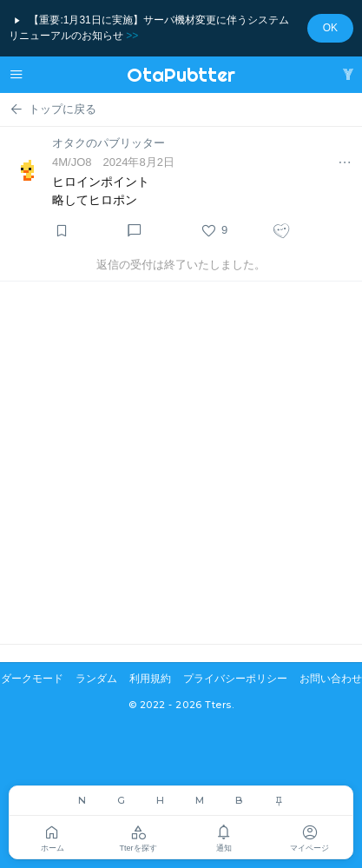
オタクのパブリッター (109, 143)
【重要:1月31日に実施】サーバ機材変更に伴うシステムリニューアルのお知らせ (149, 27)
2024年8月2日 (139, 162)
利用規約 (150, 679)
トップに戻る (53, 109)
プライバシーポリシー (235, 679)
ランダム (96, 679)
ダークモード (32, 679)
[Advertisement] (181, 463)
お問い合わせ (331, 679)
